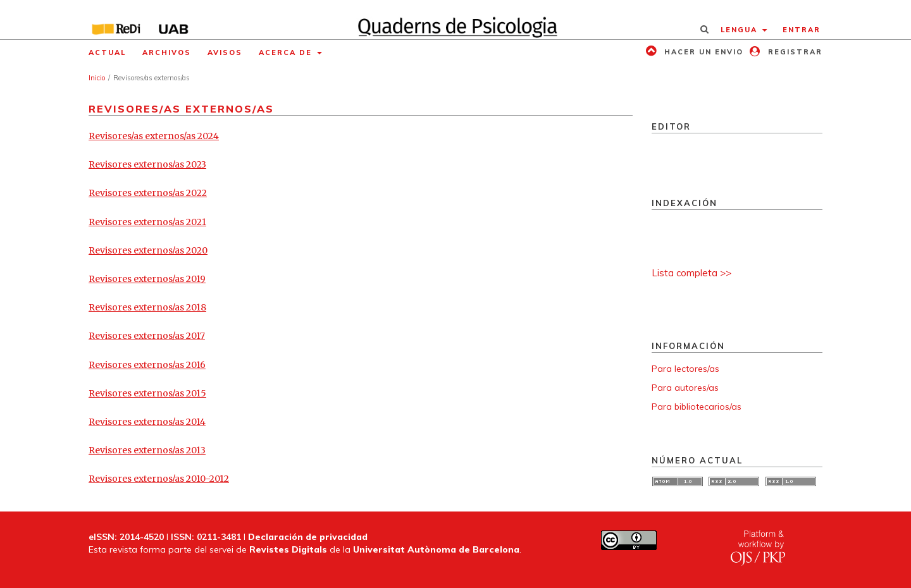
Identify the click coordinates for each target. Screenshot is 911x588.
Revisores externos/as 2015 (147, 393)
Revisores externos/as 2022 (148, 193)
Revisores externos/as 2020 (148, 250)
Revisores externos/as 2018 (147, 307)
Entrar (802, 30)
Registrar (794, 52)
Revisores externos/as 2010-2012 (159, 479)
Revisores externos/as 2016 (147, 365)
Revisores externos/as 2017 (147, 336)
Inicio (97, 78)
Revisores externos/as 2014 (147, 422)
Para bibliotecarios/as (697, 407)
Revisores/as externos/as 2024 (154, 136)
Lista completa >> (691, 273)
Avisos (225, 52)
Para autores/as (685, 388)
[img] (456, 20)
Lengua (741, 30)
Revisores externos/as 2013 (147, 450)
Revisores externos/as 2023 (147, 164)
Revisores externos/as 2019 (147, 279)
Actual (107, 52)
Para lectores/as (685, 369)
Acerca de (287, 52)
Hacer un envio (702, 52)
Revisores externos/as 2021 (147, 222)
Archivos (167, 52)
